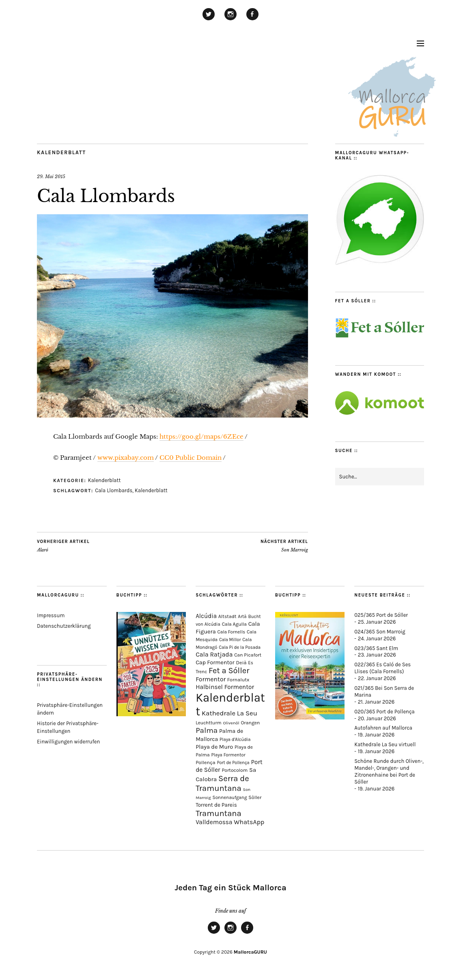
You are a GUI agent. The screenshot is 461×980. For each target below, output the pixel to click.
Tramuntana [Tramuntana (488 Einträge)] (219, 813)
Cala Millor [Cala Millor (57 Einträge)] (230, 640)
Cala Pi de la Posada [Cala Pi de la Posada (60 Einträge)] (240, 647)
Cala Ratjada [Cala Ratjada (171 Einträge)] (214, 655)
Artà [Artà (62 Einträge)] (242, 617)
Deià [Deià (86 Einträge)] (241, 662)
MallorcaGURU (250, 952)
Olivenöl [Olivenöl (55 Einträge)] (231, 723)
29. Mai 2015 (51, 177)
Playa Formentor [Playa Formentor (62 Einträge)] (228, 755)
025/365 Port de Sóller (381, 615)
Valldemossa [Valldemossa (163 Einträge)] (214, 822)
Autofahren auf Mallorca (383, 728)
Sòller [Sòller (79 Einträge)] (255, 797)
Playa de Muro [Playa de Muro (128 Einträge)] (214, 747)
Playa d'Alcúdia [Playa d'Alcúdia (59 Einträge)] (235, 740)
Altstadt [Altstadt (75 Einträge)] (227, 616)
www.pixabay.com (126, 458)
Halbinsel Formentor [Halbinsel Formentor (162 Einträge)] (225, 687)
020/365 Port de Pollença (385, 712)
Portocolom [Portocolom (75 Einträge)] (235, 770)
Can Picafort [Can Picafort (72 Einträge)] (248, 655)
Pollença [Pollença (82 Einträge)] (206, 762)
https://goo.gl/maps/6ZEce (201, 436)
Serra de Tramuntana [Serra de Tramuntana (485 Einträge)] (222, 783)
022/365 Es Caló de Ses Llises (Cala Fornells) (382, 668)
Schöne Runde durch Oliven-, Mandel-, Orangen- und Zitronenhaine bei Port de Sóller (389, 771)
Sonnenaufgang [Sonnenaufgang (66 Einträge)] (230, 797)
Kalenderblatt (61, 152)
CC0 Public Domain (191, 458)
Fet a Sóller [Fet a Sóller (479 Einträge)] (229, 671)
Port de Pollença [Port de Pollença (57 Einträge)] (233, 763)
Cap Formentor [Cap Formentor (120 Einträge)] (215, 662)
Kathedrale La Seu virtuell (385, 744)
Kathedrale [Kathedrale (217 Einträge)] (219, 713)
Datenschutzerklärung (64, 626)
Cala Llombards (114, 490)
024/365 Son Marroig (380, 632)
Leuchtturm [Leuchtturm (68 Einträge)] (209, 723)
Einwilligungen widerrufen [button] (68, 742)
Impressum (51, 615)
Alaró (63, 546)
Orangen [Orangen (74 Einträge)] (250, 723)
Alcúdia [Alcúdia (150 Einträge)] (206, 616)
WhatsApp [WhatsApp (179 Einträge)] (249, 822)
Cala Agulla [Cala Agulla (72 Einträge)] (234, 624)
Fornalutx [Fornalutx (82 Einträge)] (238, 680)
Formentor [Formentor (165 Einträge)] (211, 679)
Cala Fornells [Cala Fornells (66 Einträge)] (232, 632)
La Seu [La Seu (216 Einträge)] (247, 713)
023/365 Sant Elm (376, 648)
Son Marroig (284, 546)
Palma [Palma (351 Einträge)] (207, 730)
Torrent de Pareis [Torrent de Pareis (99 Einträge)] (216, 805)
